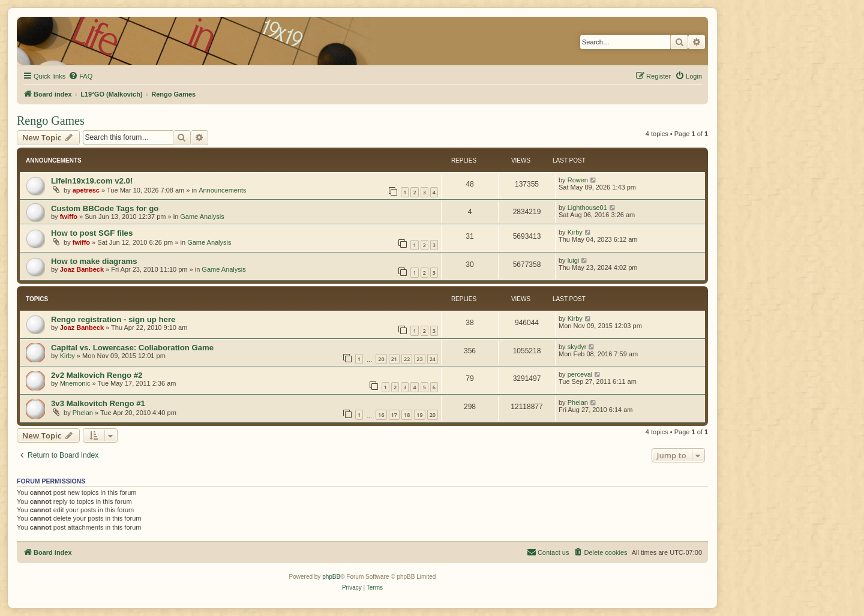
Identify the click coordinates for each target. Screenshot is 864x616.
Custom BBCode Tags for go (105, 208)
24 (433, 359)
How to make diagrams (94, 261)
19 (419, 415)
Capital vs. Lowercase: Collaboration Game (132, 348)
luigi (574, 260)
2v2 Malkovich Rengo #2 (97, 375)
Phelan (83, 413)
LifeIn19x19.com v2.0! (92, 181)
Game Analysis (202, 217)
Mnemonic (75, 383)
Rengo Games (51, 121)
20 (381, 359)
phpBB (331, 577)
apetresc (86, 190)
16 (381, 415)
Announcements (223, 190)
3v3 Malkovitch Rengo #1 (98, 403)
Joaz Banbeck (82, 269)
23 (419, 359)
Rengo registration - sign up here (113, 319)
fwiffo (69, 217)
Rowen (578, 180)
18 (407, 415)
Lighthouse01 (587, 208)
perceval (580, 374)
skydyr (577, 347)
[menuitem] (80, 76)
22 (407, 359)
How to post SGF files (92, 233)
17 (394, 415)
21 (394, 359)
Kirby (575, 232)
